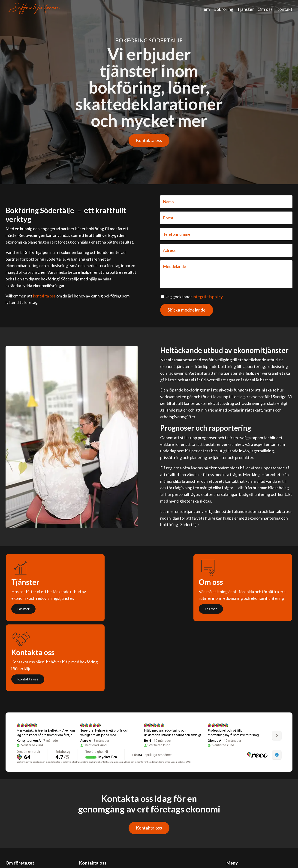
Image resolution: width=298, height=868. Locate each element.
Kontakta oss (149, 140)
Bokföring (223, 9)
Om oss (265, 9)
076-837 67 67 (92, 840)
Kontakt (284, 9)
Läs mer (23, 608)
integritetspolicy (208, 297)
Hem (205, 9)
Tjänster (245, 9)
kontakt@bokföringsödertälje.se (108, 827)
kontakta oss (44, 296)
